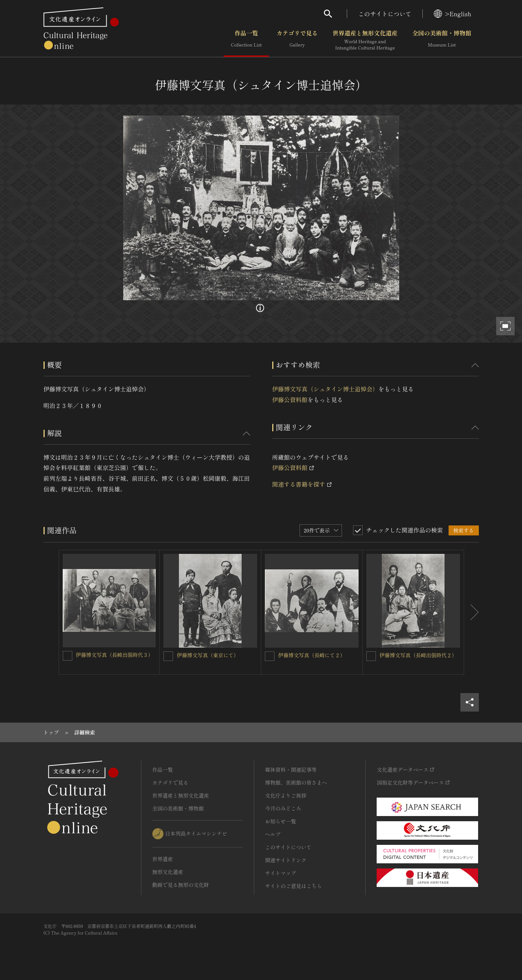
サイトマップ (281, 873)
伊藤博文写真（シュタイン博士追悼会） (325, 389)
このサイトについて (385, 14)
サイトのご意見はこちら (294, 886)
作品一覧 (246, 40)
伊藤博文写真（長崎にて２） (312, 655)
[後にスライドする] (471, 612)
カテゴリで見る (297, 40)
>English (452, 14)
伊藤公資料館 (290, 400)
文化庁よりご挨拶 (286, 795)
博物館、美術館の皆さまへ (296, 782)
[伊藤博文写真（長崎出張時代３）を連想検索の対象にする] (68, 656)
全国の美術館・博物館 (442, 40)
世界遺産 (163, 859)
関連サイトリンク (286, 860)
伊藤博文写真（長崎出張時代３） (115, 655)
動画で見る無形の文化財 (181, 885)
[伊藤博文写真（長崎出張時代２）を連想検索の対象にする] (371, 656)
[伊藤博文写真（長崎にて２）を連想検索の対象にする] (270, 656)
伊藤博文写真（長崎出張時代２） (418, 655)
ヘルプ (273, 834)
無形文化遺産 (168, 872)
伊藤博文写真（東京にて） (208, 655)
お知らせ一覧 (281, 821)
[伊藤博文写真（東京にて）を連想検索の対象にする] (168, 656)
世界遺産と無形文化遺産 (365, 40)
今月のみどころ (283, 808)
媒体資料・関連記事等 (291, 770)
